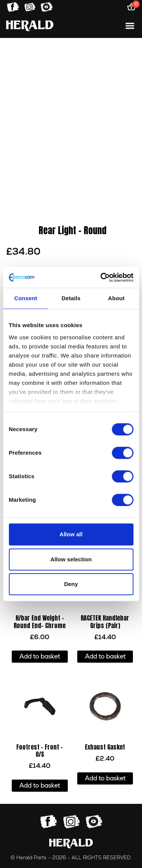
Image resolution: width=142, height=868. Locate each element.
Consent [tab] (26, 298)
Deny (71, 584)
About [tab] (116, 298)
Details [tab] (71, 298)
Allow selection (71, 559)
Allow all (71, 534)
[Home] (30, 26)
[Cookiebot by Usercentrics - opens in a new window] (101, 277)
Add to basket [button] (40, 657)
